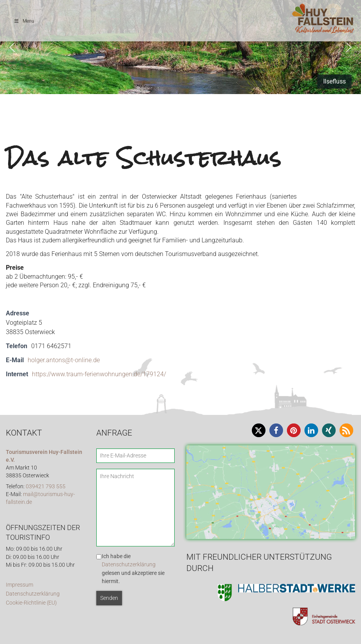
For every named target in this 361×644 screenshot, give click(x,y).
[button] (12, 47)
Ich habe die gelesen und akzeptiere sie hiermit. (133, 569)
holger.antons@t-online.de (64, 360)
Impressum (19, 585)
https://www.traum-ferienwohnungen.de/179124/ (99, 374)
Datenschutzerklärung (33, 594)
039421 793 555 (46, 487)
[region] (180, 47)
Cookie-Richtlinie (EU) (31, 603)
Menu (24, 21)
